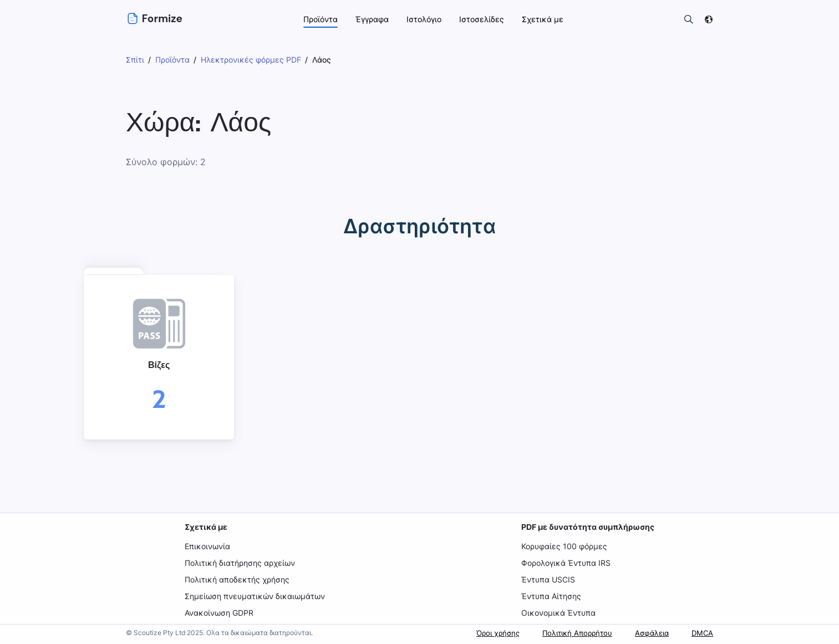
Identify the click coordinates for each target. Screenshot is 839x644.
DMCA (701, 633)
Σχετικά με (207, 527)
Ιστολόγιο (426, 19)
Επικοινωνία (209, 546)
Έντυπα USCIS (548, 579)
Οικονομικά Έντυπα (557, 613)
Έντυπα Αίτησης (551, 596)
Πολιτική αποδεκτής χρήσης (238, 579)
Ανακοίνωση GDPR (221, 613)
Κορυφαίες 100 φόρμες (564, 546)
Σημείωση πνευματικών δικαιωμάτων (255, 596)
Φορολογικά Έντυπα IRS (567, 563)
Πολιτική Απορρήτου (569, 633)
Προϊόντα (320, 19)
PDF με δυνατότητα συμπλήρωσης (587, 527)
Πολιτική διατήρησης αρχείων (242, 563)
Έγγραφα (373, 19)
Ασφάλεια (648, 633)
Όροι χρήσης (485, 633)
